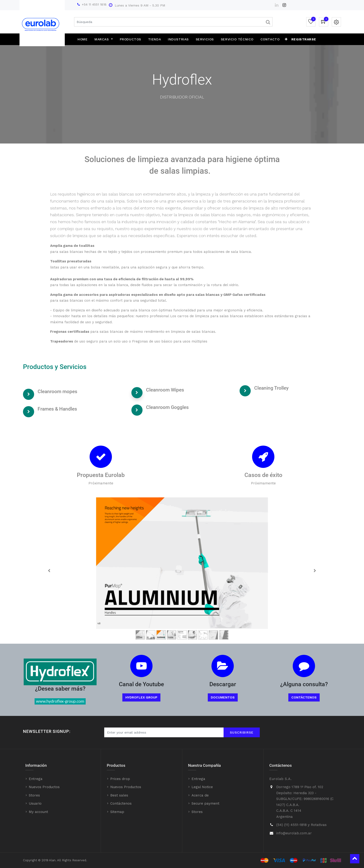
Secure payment (205, 803)
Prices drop (120, 779)
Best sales (119, 795)
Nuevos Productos (44, 787)
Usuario (35, 803)
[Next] (315, 571)
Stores (34, 795)
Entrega (36, 779)
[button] (286, 39)
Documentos (223, 697)
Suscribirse (242, 732)
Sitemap (117, 812)
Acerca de (200, 795)
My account (38, 812)
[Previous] (49, 571)
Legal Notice (202, 787)
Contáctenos (304, 697)
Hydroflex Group (141, 697)
